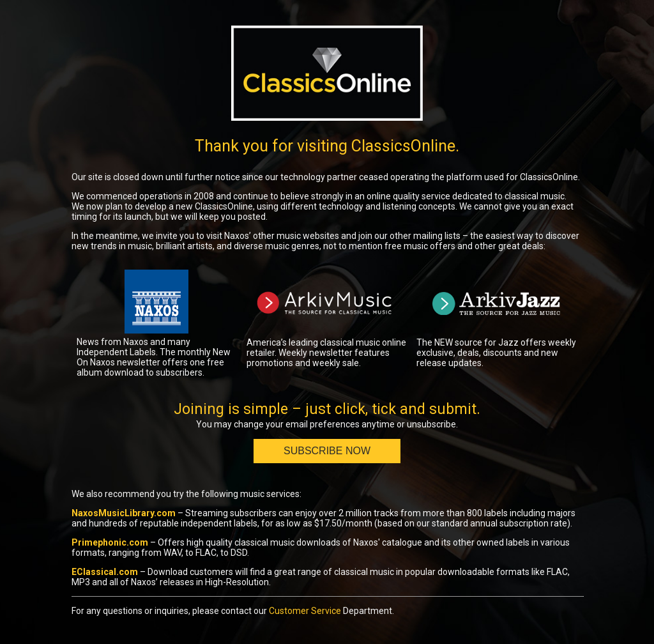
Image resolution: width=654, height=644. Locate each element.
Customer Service (305, 611)
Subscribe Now (327, 451)
